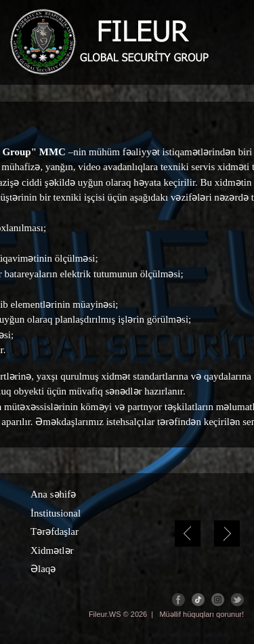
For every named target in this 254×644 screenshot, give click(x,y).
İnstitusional (56, 513)
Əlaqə (43, 569)
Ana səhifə (53, 494)
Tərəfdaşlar (55, 531)
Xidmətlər (52, 550)
